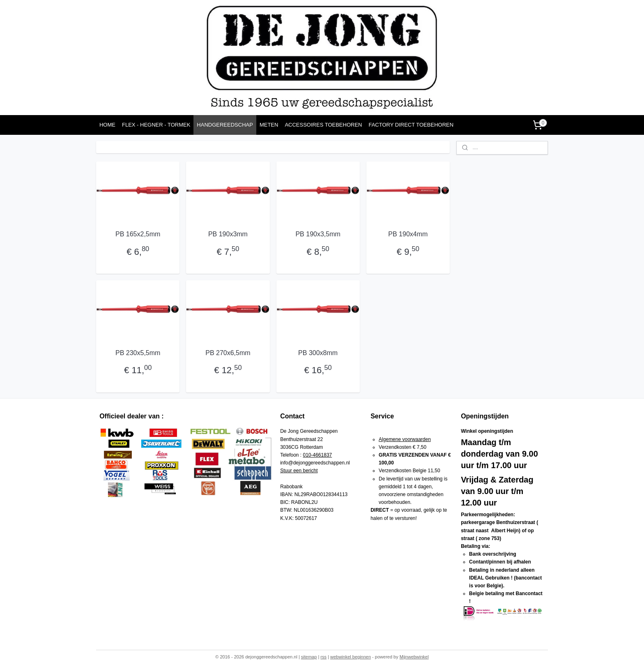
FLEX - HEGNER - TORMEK (156, 125)
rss (323, 657)
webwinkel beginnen (351, 657)
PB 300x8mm (318, 353)
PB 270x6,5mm (228, 353)
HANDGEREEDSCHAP (225, 125)
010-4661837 (318, 455)
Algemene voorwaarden (405, 439)
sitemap (309, 657)
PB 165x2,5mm (138, 234)
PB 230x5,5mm (138, 353)
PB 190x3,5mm (318, 234)
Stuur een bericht (299, 471)
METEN (269, 125)
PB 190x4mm (408, 234)
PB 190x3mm (228, 234)
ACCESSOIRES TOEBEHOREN (323, 125)
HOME (107, 125)
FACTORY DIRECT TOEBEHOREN (411, 125)
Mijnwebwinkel (414, 657)
